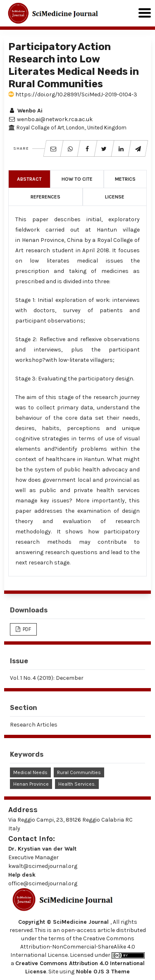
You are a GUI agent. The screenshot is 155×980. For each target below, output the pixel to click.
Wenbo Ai (25, 111)
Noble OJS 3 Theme (102, 972)
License (115, 197)
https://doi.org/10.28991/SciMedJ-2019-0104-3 (73, 94)
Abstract (29, 179)
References (45, 197)
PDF (26, 629)
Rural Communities (79, 772)
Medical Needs (30, 772)
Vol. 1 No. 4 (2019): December (47, 678)
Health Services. (77, 784)
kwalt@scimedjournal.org (43, 866)
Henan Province (31, 784)
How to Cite (77, 179)
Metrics (125, 179)
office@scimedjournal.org (43, 883)
